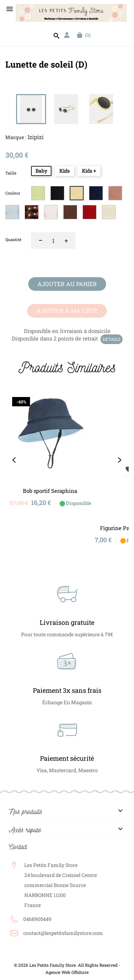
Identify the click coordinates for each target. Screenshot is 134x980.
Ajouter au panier (67, 284)
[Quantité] (53, 241)
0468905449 (37, 919)
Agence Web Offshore (67, 972)
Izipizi (36, 137)
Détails (111, 339)
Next (120, 460)
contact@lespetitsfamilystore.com (63, 933)
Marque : (16, 137)
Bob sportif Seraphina (50, 491)
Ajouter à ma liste (67, 311)
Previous (14, 460)
